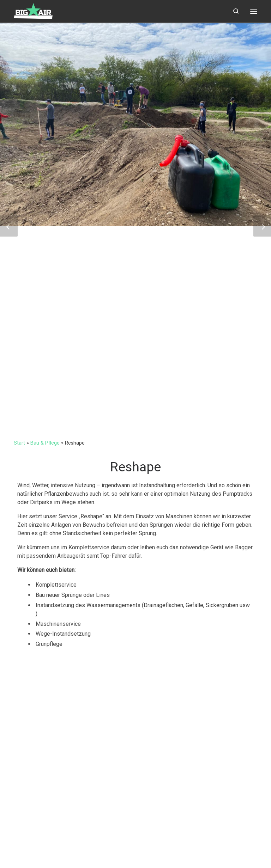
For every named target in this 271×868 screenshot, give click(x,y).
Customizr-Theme (121, 856)
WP (51, 856)
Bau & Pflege (45, 443)
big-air (40, 846)
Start (19, 443)
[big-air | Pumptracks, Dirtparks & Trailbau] (33, 10)
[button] (9, 226)
